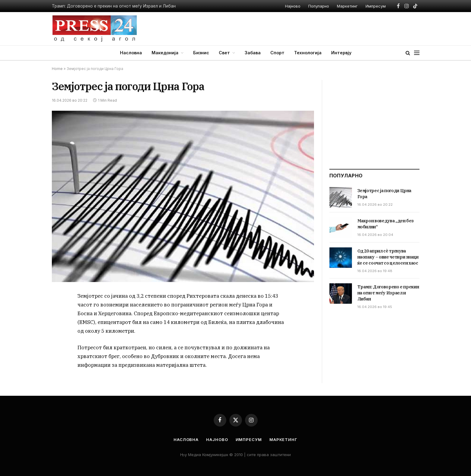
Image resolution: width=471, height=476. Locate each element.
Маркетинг (347, 6)
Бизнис (201, 53)
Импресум (376, 6)
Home (57, 69)
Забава (253, 53)
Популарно (319, 6)
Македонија (165, 53)
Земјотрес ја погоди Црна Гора (385, 194)
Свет (224, 53)
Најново (293, 6)
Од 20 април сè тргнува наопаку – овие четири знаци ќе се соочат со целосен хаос (388, 257)
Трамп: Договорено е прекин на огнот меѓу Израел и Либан (114, 6)
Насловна (131, 53)
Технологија (308, 53)
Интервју (341, 53)
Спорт (277, 53)
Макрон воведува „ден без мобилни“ (386, 224)
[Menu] (417, 53)
